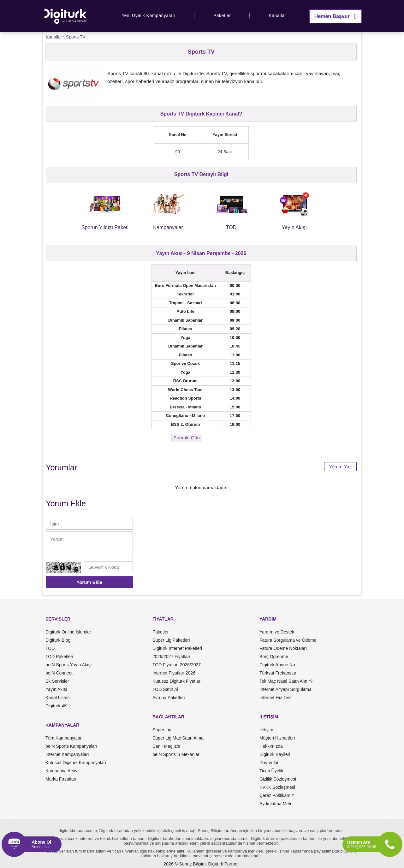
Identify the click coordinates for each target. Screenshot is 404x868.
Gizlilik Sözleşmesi (278, 779)
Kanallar (277, 15)
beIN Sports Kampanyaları (71, 746)
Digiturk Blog (58, 640)
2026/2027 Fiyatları (171, 657)
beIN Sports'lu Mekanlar (176, 754)
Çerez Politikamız (277, 795)
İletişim (266, 730)
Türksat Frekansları (279, 673)
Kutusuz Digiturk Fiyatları (177, 681)
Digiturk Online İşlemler (68, 632)
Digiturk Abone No (277, 665)
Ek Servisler (57, 681)
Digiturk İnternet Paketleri (177, 648)
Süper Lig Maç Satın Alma (178, 738)
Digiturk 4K (56, 706)
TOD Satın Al (165, 689)
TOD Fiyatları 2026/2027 (177, 665)
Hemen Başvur (336, 16)
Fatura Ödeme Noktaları (283, 648)
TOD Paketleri (59, 657)
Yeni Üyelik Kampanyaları (149, 15)
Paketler (222, 15)
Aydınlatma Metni (276, 804)
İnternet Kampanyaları (67, 754)
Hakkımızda (271, 746)
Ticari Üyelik (271, 771)
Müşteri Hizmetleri (277, 738)
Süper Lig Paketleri (171, 640)
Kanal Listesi (58, 698)
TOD (50, 648)
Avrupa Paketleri (169, 698)
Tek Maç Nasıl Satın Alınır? (286, 681)
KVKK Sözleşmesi (277, 787)
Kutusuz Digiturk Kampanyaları (76, 763)
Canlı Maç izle (166, 746)
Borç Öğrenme (274, 657)
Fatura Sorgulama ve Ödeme (288, 640)
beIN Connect (59, 673)
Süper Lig (162, 730)
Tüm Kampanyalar (63, 738)
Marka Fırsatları (61, 779)
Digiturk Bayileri (275, 754)
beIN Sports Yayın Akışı (69, 665)
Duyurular (269, 763)
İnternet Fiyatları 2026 (174, 673)
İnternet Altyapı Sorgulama (285, 689)
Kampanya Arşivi (62, 771)
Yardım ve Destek (277, 632)
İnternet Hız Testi (276, 698)
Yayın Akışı (56, 689)
